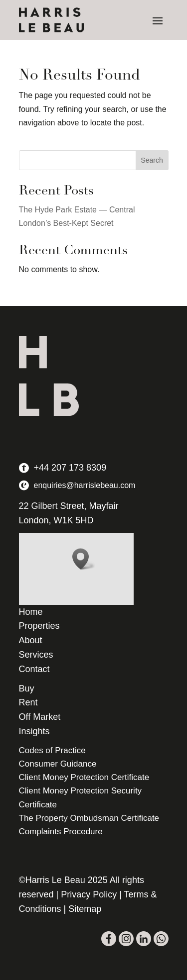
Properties (39, 626)
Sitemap (85, 909)
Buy (27, 688)
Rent (28, 702)
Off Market (40, 717)
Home (31, 612)
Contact (34, 669)
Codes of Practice (52, 750)
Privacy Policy (89, 894)
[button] (84, 559)
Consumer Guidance (58, 764)
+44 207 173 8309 (70, 468)
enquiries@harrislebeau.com (85, 485)
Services (36, 655)
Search (152, 160)
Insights (34, 731)
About (31, 640)
